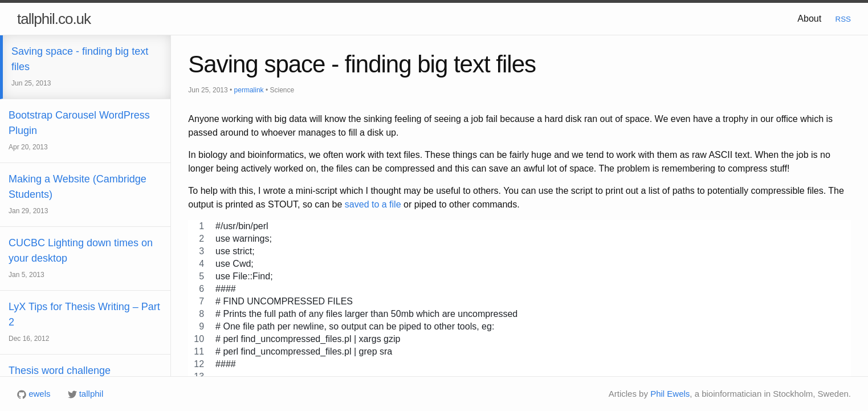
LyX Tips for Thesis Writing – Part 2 (84, 335)
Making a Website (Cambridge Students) (78, 207)
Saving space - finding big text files (80, 80)
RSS (843, 19)
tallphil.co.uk (54, 19)
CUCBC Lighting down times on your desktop (81, 271)
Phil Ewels (670, 394)
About (809, 19)
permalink (249, 90)
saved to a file (373, 204)
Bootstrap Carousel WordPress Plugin (79, 143)
